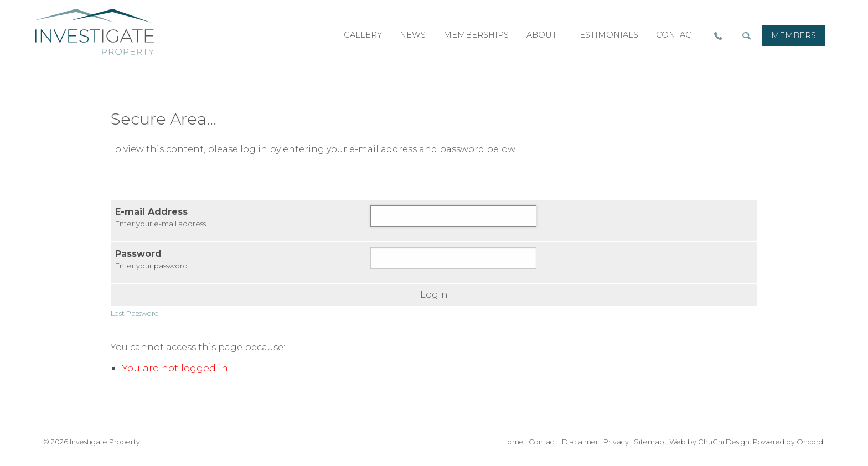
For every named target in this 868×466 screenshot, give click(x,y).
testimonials (606, 35)
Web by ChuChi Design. (710, 442)
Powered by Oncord (788, 442)
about (542, 35)
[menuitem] (794, 36)
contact (676, 35)
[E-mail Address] (453, 216)
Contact (543, 442)
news (413, 35)
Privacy (616, 442)
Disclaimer (580, 442)
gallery (363, 35)
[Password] (453, 258)
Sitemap (649, 442)
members (794, 35)
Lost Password (135, 314)
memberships (476, 35)
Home (513, 442)
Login (434, 295)
